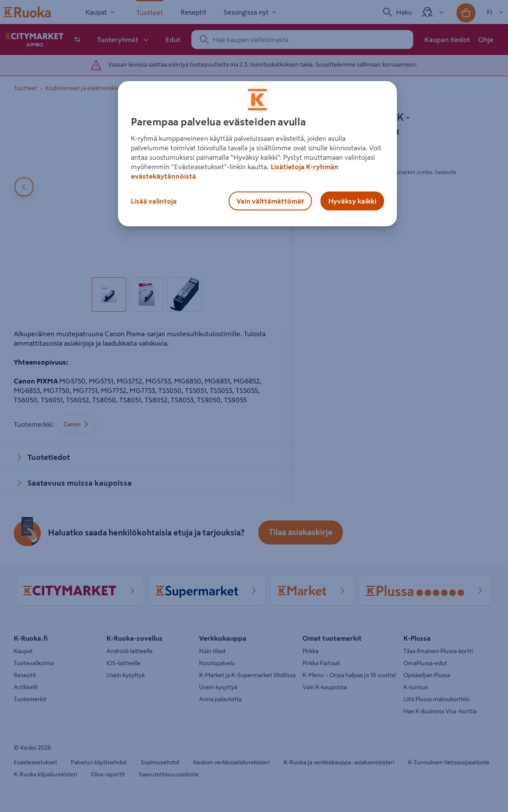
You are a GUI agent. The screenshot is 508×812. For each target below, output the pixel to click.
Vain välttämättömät (270, 201)
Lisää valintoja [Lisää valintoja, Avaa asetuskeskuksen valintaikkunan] (154, 201)
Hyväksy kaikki (352, 201)
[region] (257, 154)
